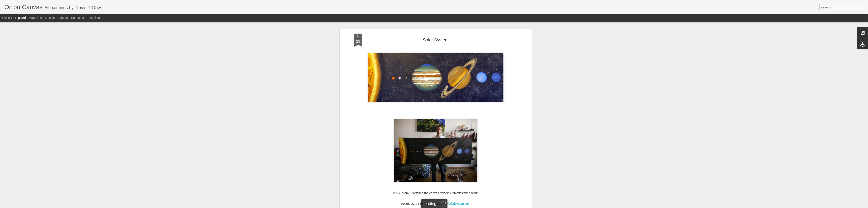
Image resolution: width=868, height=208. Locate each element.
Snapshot (78, 18)
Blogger (455, 206)
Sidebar (63, 18)
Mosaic (50, 18)
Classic (7, 18)
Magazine (35, 18)
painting (441, 186)
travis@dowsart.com (457, 180)
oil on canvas (426, 186)
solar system (457, 186)
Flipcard (20, 18)
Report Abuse (468, 206)
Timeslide (93, 18)
